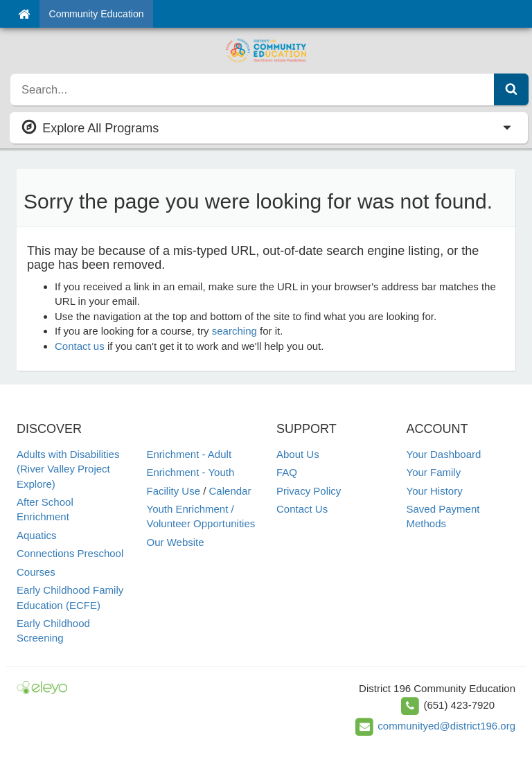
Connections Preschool (70, 553)
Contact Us (302, 509)
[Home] (24, 14)
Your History (435, 491)
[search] (252, 89)
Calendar (230, 491)
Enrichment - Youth (191, 472)
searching (234, 331)
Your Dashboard (444, 454)
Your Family (434, 472)
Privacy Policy (309, 491)
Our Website (176, 542)
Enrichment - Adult (189, 454)
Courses (36, 572)
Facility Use (174, 491)
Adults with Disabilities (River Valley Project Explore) (68, 469)
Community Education (97, 14)
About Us (298, 454)
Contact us (80, 346)
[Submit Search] (511, 89)
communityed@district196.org (446, 726)
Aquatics (37, 535)
